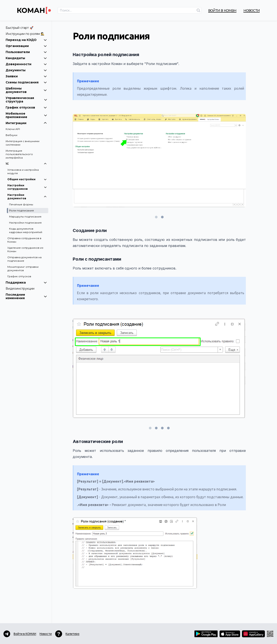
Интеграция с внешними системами (23, 143)
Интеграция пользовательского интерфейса (19, 154)
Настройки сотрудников (27, 187)
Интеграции (26, 123)
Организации (26, 46)
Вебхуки (11, 135)
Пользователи (26, 52)
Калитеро (72, 634)
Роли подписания (21, 210)
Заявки (26, 76)
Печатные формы (21, 204)
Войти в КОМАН (222, 10)
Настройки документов (27, 197)
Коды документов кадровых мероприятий (26, 230)
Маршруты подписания (25, 217)
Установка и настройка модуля (23, 171)
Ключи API (13, 129)
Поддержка (26, 282)
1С (26, 164)
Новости (252, 10)
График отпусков (26, 107)
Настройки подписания (25, 223)
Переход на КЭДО (26, 40)
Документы (26, 70)
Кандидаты (26, 58)
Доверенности (26, 64)
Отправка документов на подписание (24, 259)
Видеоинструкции (20, 289)
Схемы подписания (26, 82)
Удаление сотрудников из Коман (25, 249)
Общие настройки (27, 179)
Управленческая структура (26, 100)
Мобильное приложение (26, 115)
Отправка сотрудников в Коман (24, 240)
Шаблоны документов (26, 90)
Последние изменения (26, 296)
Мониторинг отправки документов (23, 268)
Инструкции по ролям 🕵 (25, 34)
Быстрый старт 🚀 (19, 28)
